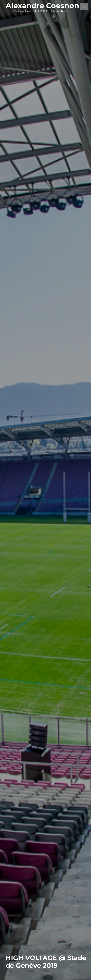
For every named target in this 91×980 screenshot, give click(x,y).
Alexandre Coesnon (42, 6)
